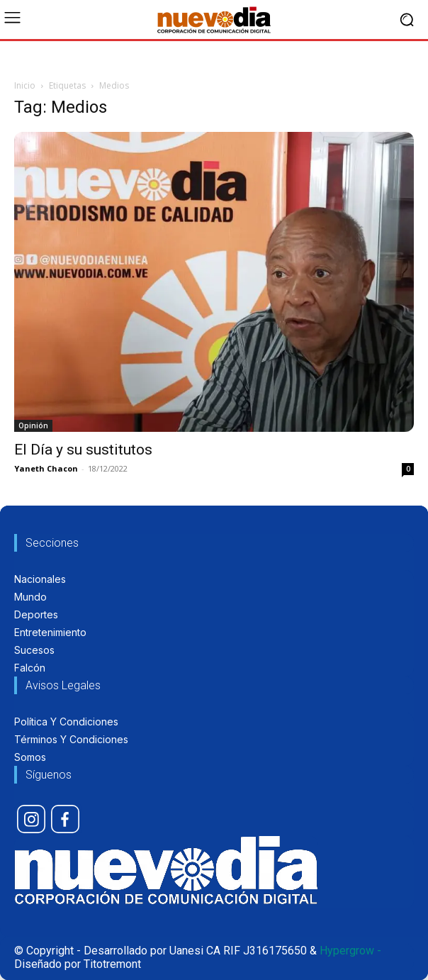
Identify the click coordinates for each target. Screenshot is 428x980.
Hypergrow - (350, 951)
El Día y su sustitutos (83, 450)
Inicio (25, 85)
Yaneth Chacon (46, 468)
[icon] (31, 819)
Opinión (33, 425)
